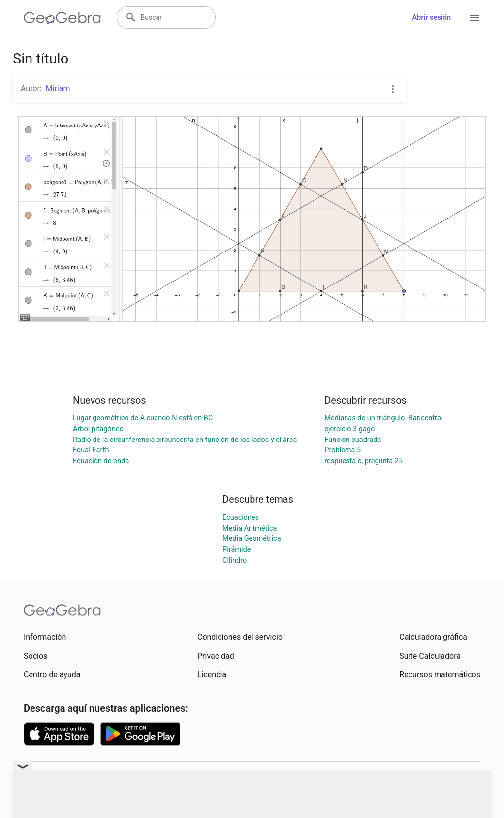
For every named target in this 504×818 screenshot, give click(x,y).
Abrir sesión (432, 17)
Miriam (58, 88)
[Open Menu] (474, 18)
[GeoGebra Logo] (62, 18)
